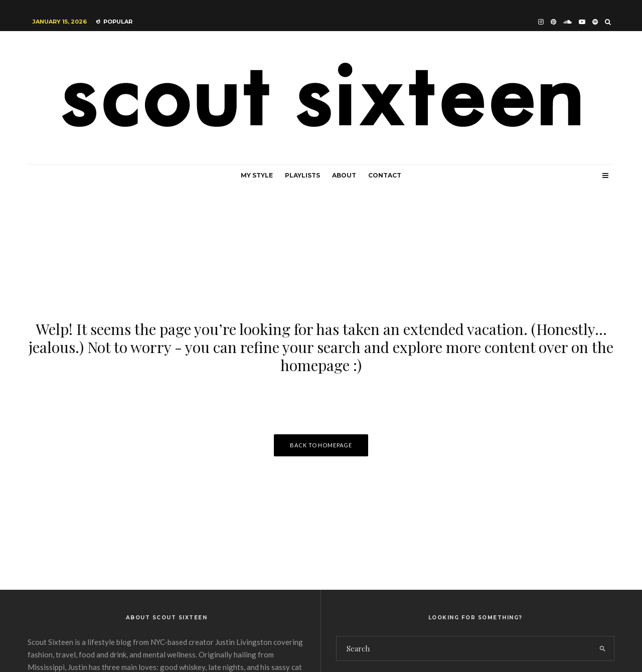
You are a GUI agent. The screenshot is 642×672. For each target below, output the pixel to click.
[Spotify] (595, 22)
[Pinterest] (553, 22)
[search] (603, 648)
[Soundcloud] (568, 22)
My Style (257, 175)
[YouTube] (582, 22)
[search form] (464, 648)
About (344, 175)
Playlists (302, 175)
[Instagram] (541, 22)
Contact (385, 175)
